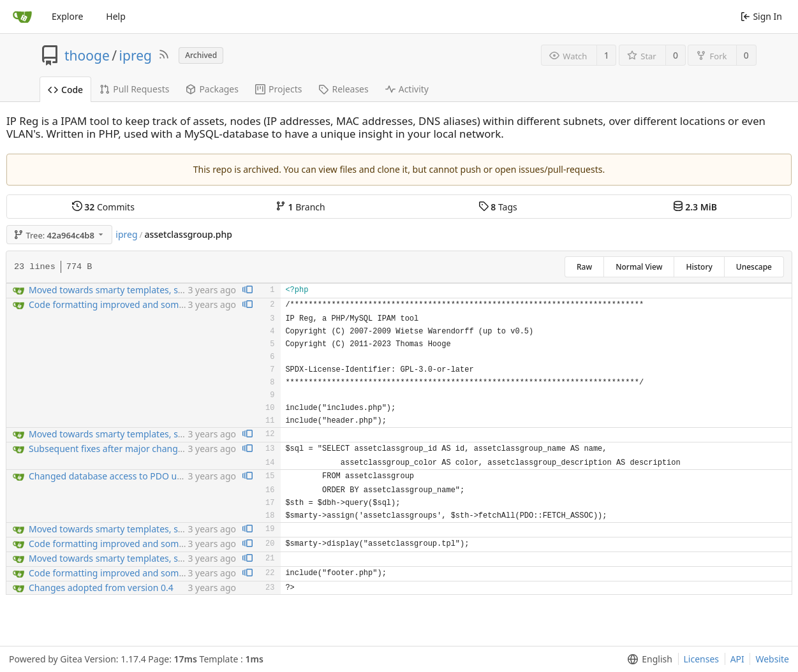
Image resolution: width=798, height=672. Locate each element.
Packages (212, 89)
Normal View (639, 267)
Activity (407, 89)
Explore (67, 16)
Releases (343, 89)
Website (772, 659)
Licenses (702, 659)
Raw (584, 267)
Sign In (761, 16)
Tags (498, 207)
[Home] (22, 17)
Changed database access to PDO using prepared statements (157, 476)
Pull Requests (134, 89)
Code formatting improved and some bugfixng (126, 304)
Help (116, 16)
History (699, 267)
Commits (103, 207)
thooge (87, 55)
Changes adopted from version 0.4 (101, 588)
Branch (300, 207)
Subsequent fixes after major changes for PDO (126, 449)
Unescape (754, 267)
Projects (278, 89)
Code (65, 90)
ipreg (136, 55)
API (737, 659)
